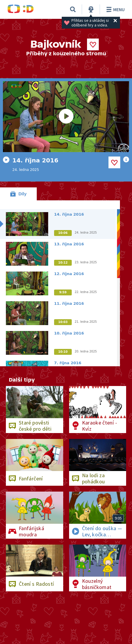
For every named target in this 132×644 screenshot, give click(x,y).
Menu (115, 9)
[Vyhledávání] (73, 9)
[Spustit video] (66, 117)
